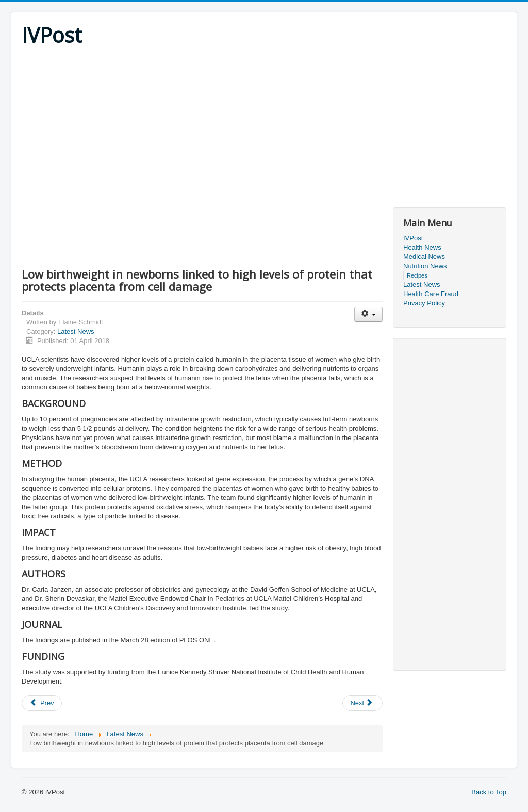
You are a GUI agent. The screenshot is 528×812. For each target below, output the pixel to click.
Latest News (76, 331)
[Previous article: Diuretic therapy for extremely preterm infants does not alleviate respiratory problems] (42, 703)
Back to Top (489, 792)
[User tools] (368, 314)
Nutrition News (425, 266)
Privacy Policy (424, 303)
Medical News (424, 257)
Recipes (417, 275)
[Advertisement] (264, 125)
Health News (422, 247)
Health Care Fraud (431, 294)
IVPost (413, 238)
